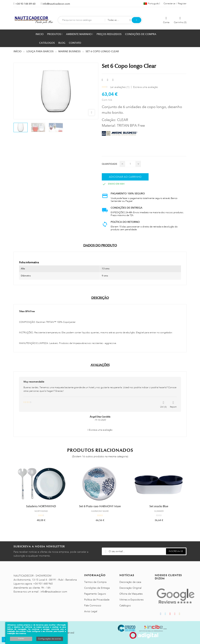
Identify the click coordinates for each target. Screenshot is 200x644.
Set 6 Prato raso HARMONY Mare (100, 506)
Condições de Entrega (97, 588)
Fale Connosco (93, 605)
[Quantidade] (130, 164)
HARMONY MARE (100, 511)
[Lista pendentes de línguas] (152, 4)
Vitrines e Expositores (131, 600)
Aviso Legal (91, 611)
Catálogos (125, 605)
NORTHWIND (41, 511)
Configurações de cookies (50, 639)
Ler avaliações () (120, 87)
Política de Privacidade (97, 600)
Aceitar (21, 638)
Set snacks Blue (159, 506)
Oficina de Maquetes (131, 594)
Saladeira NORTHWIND (41, 506)
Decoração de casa (130, 582)
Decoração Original (130, 588)
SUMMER (159, 511)
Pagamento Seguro (95, 594)
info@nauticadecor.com (56, 4)
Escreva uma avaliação (146, 87)
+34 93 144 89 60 (25, 4)
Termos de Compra (95, 582)
